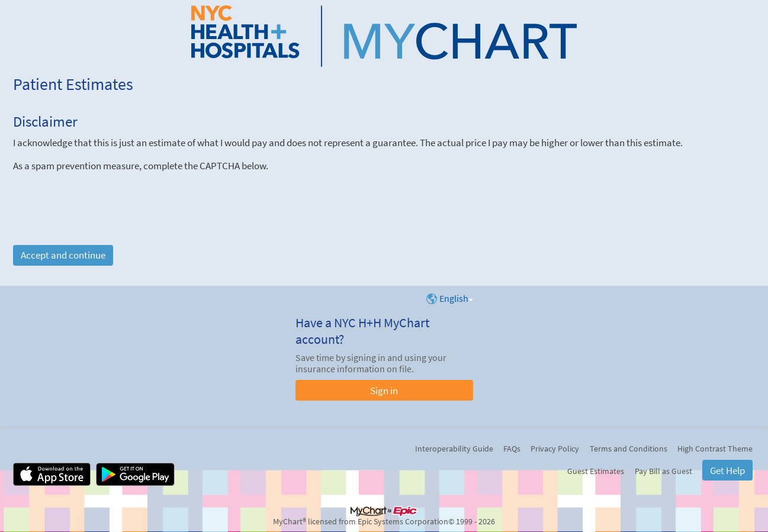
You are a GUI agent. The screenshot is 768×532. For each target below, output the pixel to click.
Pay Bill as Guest (663, 471)
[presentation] (103, 195)
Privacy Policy (555, 449)
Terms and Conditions (629, 449)
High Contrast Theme (715, 449)
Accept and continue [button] (63, 255)
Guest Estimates (596, 471)
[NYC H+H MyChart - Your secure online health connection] (384, 36)
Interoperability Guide (454, 449)
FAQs (512, 449)
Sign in (384, 391)
